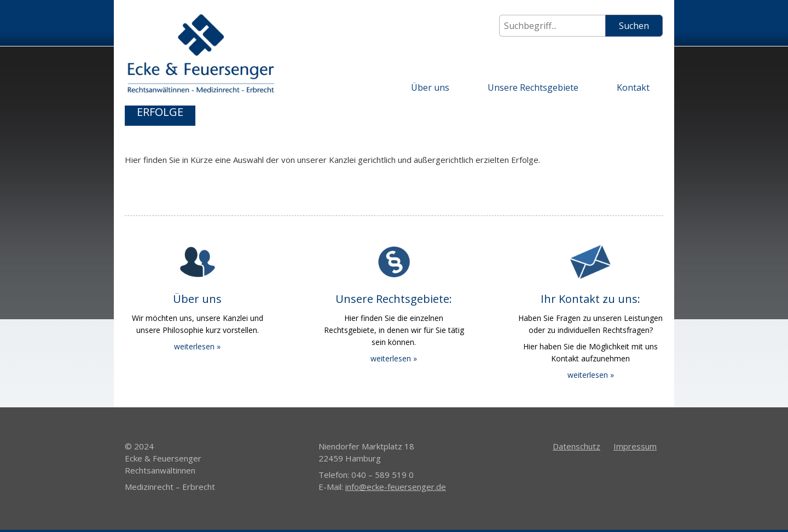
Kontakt (633, 87)
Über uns (430, 87)
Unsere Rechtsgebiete (533, 87)
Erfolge (160, 112)
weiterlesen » (197, 346)
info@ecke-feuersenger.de (396, 487)
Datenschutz (576, 446)
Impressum (635, 446)
